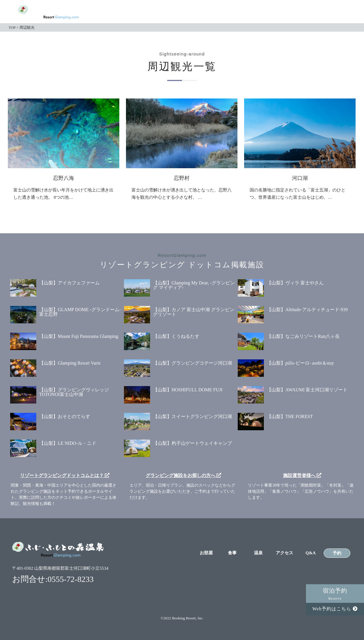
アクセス (283, 12)
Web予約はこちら (335, 609)
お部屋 (202, 12)
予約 (337, 12)
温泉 (256, 12)
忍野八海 (64, 178)
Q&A (310, 12)
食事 (229, 12)
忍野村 (182, 178)
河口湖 (300, 178)
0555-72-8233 (71, 579)
